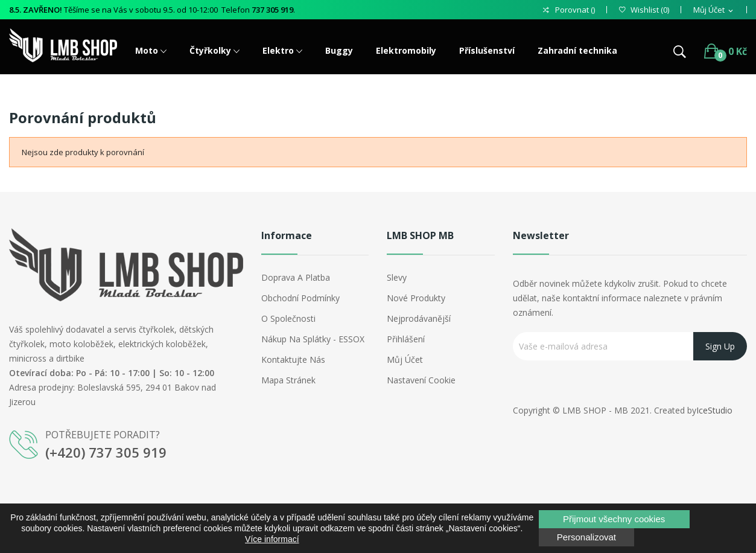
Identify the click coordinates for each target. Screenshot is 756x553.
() (644, 10)
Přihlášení (406, 339)
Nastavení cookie (421, 380)
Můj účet (405, 360)
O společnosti (288, 318)
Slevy (397, 277)
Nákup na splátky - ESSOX (313, 339)
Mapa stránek (288, 380)
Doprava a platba (296, 277)
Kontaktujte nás (293, 360)
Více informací (272, 539)
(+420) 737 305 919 (106, 452)
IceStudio (714, 410)
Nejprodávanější (419, 318)
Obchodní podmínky (300, 298)
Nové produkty (416, 298)
